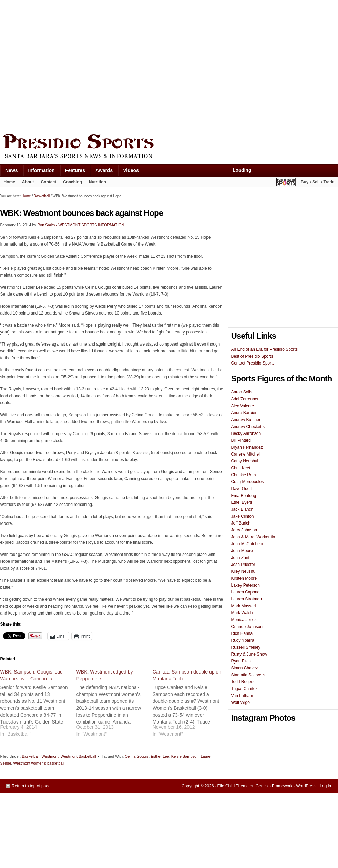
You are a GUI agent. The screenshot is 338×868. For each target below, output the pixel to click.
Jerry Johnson (244, 530)
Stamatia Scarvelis (248, 675)
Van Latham (242, 696)
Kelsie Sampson (185, 756)
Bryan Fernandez (247, 447)
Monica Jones (244, 620)
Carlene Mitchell (246, 454)
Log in (325, 786)
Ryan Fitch (241, 661)
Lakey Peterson (245, 585)
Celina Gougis (137, 756)
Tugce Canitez (244, 689)
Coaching (73, 182)
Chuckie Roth (244, 475)
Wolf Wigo (240, 702)
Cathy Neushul (245, 461)
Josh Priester (243, 565)
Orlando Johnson (247, 627)
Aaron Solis (242, 392)
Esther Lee (160, 756)
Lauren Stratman (247, 599)
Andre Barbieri (244, 413)
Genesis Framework (274, 786)
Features (73, 172)
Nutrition (98, 182)
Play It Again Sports (286, 183)
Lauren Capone (245, 592)
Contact (49, 182)
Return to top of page (31, 786)
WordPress (306, 786)
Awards (101, 172)
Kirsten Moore (244, 578)
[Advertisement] (65, 65)
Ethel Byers (242, 502)
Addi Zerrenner (245, 399)
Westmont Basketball (78, 756)
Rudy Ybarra (243, 640)
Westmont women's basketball (39, 763)
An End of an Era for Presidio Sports (264, 349)
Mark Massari (244, 606)
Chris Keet (241, 468)
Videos (131, 170)
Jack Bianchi (243, 509)
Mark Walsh (242, 613)
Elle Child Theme (233, 786)
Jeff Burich (241, 523)
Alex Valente (243, 406)
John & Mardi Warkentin (253, 537)
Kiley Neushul (244, 571)
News (9, 172)
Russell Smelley (246, 647)
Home (9, 182)
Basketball (30, 756)
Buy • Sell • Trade (318, 182)
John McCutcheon (248, 544)
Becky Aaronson (246, 433)
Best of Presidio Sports (252, 356)
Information (39, 172)
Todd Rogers (243, 682)
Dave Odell (241, 489)
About (26, 183)
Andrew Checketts (248, 427)
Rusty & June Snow (249, 654)
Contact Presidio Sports (253, 363)
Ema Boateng (244, 496)
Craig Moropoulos (248, 482)
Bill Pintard (241, 440)
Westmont (50, 756)
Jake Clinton (243, 516)
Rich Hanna (242, 633)
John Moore (242, 551)
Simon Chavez (245, 668)
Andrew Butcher (246, 420)
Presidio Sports (169, 147)
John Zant (240, 558)
